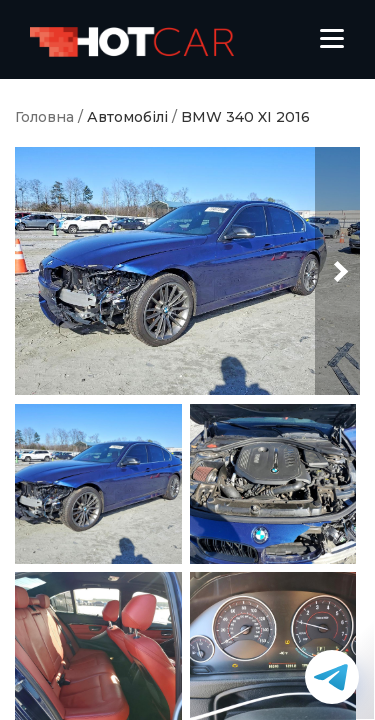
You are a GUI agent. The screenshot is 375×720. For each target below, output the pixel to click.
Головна (44, 117)
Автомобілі (127, 117)
